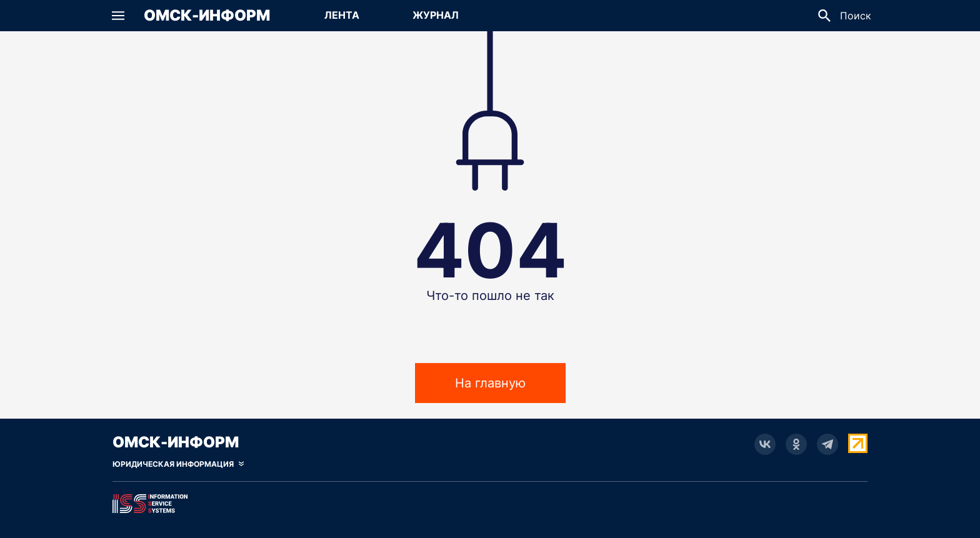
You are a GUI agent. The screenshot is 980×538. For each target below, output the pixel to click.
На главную (490, 383)
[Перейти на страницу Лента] (342, 16)
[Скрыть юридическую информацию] (178, 464)
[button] (118, 16)
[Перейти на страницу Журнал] (436, 16)
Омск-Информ (207, 16)
